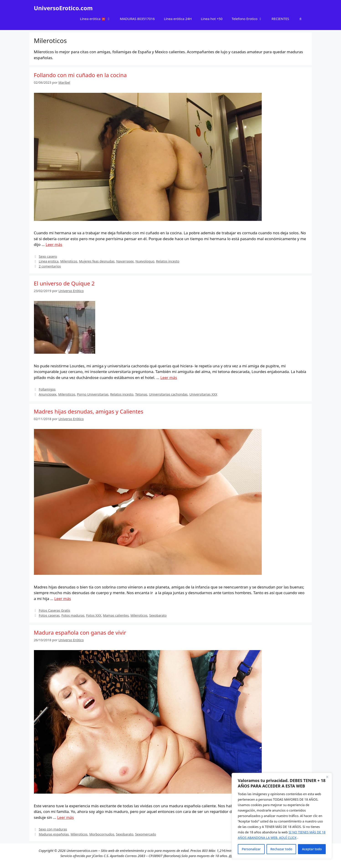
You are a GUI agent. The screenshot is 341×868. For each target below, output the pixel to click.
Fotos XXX (94, 615)
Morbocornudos (102, 834)
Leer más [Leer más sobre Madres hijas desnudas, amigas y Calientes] (63, 599)
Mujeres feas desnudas (97, 261)
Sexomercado (146, 834)
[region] (282, 816)
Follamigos (47, 389)
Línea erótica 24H (178, 19)
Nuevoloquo (145, 261)
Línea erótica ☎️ (98, 19)
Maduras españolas (54, 834)
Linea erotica (49, 261)
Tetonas (141, 394)
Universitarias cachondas (168, 394)
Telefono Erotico (249, 19)
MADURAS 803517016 (137, 19)
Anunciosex (48, 394)
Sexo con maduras (53, 829)
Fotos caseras (49, 615)
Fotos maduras (73, 615)
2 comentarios (50, 266)
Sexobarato (158, 615)
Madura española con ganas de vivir (80, 632)
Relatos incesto (168, 261)
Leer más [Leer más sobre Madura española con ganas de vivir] (65, 817)
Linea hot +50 (212, 19)
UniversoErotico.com (63, 8)
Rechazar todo (281, 849)
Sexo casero (48, 256)
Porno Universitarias (93, 394)
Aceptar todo (312, 849)
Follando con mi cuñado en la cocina (80, 75)
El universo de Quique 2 (64, 283)
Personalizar (251, 849)
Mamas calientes (116, 615)
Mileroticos (69, 261)
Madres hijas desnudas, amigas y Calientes (89, 411)
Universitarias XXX (203, 394)
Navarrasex (125, 261)
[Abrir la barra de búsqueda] (300, 19)
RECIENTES (280, 19)
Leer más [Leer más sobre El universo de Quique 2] (169, 377)
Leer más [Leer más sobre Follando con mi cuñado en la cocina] (54, 244)
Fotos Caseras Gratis (54, 610)
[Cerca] (327, 777)
